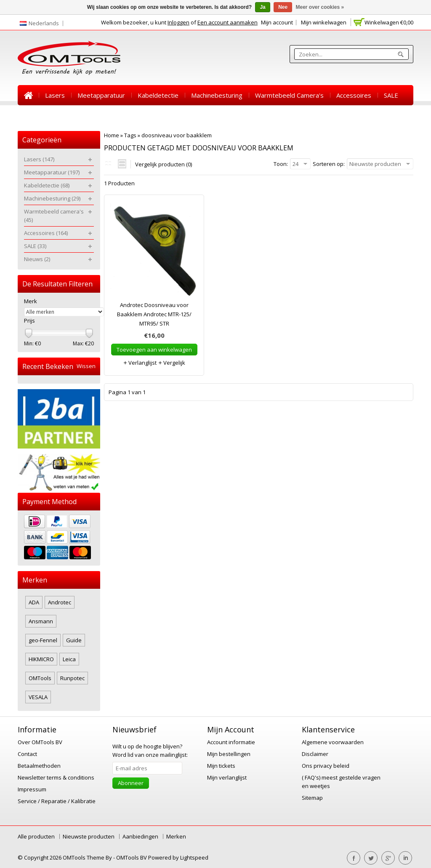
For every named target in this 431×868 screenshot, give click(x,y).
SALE (391, 95)
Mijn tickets (221, 766)
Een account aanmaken (227, 22)
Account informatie (231, 742)
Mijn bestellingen (229, 754)
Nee (283, 7)
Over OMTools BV (40, 742)
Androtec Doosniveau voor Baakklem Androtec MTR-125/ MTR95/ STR (154, 314)
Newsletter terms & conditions (56, 777)
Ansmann (41, 621)
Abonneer (131, 783)
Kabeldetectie (158, 95)
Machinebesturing (217, 95)
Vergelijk (172, 363)
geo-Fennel (43, 640)
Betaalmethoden (39, 766)
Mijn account (277, 22)
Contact (27, 754)
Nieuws (35, 115)
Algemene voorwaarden (333, 742)
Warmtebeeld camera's (289, 95)
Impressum (32, 789)
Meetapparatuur (101, 95)
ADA (34, 602)
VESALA (38, 697)
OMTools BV (132, 857)
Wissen (86, 366)
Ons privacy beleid (326, 766)
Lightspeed (194, 857)
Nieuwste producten (89, 836)
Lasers (55, 95)
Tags (130, 135)
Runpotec (72, 678)
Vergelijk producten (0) (164, 164)
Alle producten (36, 836)
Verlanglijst (140, 363)
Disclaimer (315, 754)
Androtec (60, 602)
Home (28, 95)
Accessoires (354, 95)
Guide (74, 640)
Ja (262, 7)
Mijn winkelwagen (324, 22)
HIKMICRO (41, 659)
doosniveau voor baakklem (177, 135)
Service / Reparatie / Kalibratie (57, 801)
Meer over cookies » (320, 7)
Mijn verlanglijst (227, 777)
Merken (176, 836)
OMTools (40, 678)
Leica (69, 659)
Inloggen (178, 22)
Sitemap (312, 798)
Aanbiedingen (140, 836)
